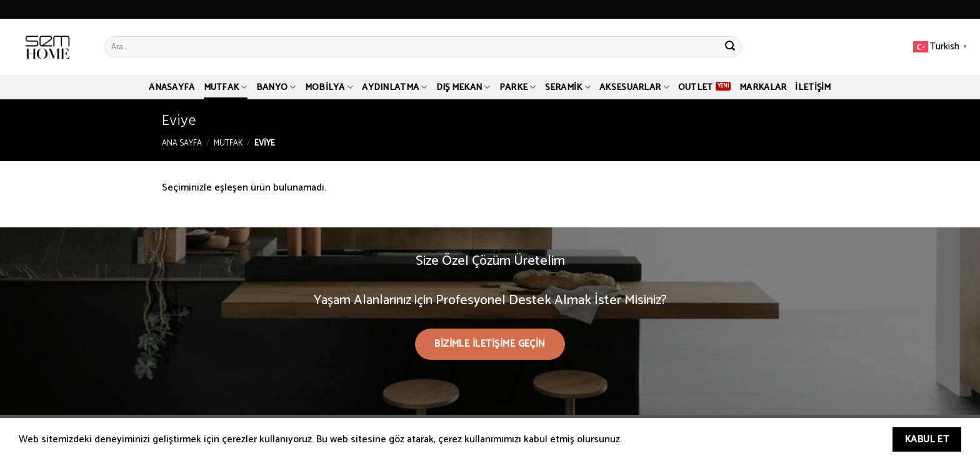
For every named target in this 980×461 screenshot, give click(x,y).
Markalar (763, 87)
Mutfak (226, 87)
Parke (518, 87)
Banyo (276, 87)
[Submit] (730, 47)
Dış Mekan (463, 87)
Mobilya (329, 87)
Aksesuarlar (634, 87)
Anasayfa (172, 87)
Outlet (696, 87)
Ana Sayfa (182, 143)
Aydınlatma (394, 87)
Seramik (568, 87)
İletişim (813, 87)
